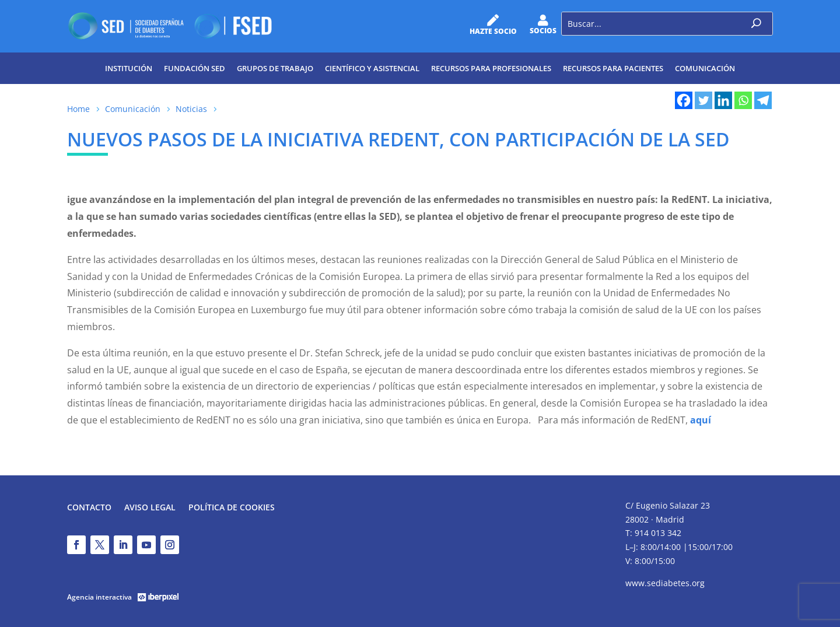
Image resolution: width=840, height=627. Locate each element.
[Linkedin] (723, 100)
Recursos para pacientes (613, 68)
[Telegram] (763, 100)
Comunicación (705, 68)
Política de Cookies (232, 508)
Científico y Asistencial (372, 68)
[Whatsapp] (743, 100)
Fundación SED (195, 68)
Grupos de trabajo (275, 68)
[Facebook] (684, 100)
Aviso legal (150, 508)
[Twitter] (703, 100)
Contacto (89, 508)
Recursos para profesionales (491, 68)
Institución (129, 68)
